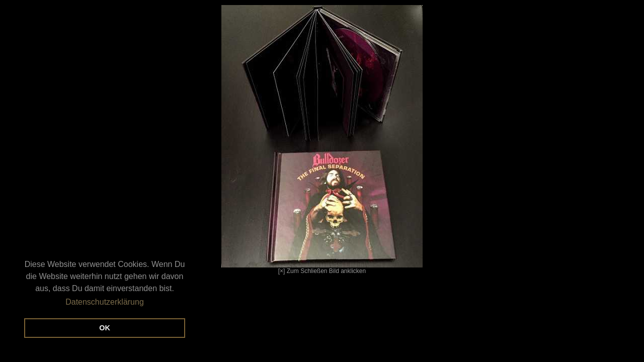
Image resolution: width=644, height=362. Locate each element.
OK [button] (105, 328)
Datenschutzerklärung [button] (105, 302)
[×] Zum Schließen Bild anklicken (215, 140)
